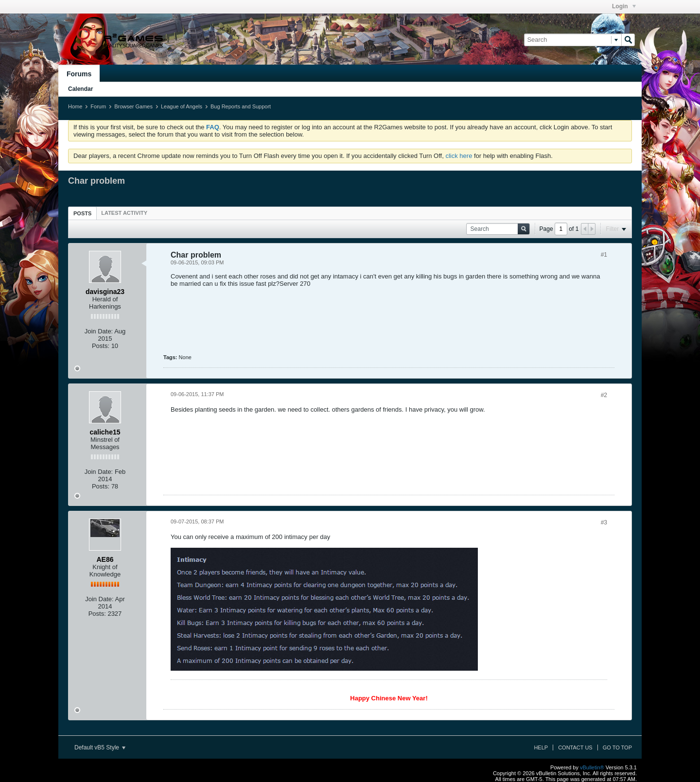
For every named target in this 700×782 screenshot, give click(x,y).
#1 (604, 255)
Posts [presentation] (82, 213)
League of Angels (182, 106)
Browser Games (133, 106)
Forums (79, 74)
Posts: (101, 346)
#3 (604, 522)
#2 (604, 395)
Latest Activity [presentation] (124, 213)
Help (541, 747)
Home (75, 106)
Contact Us (575, 747)
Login (624, 6)
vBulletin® (592, 767)
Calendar (80, 89)
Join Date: (99, 331)
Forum (98, 106)
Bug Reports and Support (241, 106)
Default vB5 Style (100, 747)
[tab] (82, 213)
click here (459, 156)
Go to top (617, 747)
